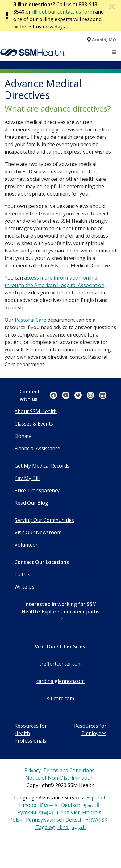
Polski (17, 820)
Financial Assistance (37, 448)
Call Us (22, 574)
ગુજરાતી (91, 805)
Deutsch (71, 805)
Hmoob (28, 805)
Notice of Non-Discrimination (59, 778)
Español (96, 798)
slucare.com (60, 698)
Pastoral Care (31, 320)
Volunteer (26, 545)
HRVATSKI (97, 820)
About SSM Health (36, 411)
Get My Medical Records (42, 466)
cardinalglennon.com (60, 681)
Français (92, 812)
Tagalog (45, 827)
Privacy (33, 770)
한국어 (46, 812)
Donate (23, 436)
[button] (102, 40)
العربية (79, 827)
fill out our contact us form (63, 12)
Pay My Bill (27, 478)
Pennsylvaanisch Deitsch (54, 820)
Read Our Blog (31, 503)
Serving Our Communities (44, 520)
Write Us (25, 587)
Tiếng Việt (68, 812)
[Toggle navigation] (114, 52)
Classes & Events (34, 424)
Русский (27, 812)
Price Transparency (37, 490)
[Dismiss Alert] (112, 6)
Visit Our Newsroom (38, 532)
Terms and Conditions (69, 770)
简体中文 (49, 805)
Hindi (63, 827)
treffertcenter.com (61, 664)
